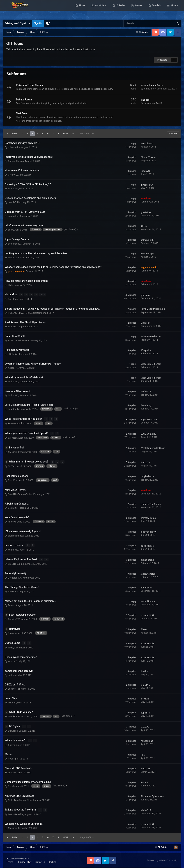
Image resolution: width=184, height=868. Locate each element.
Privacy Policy (25, 860)
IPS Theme (12, 857)
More (173, 9)
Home (101, 9)
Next (66, 134)
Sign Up (38, 23)
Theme (11, 860)
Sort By (173, 134)
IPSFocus (25, 857)
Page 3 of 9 (87, 134)
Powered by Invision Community (162, 858)
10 (43, 295)
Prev (15, 134)
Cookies (52, 860)
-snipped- (145, 100)
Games (157, 9)
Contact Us (40, 860)
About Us (118, 9)
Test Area (21, 113)
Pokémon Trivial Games (29, 85)
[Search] (140, 23)
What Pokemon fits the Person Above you (162, 85)
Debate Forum (24, 100)
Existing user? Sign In (17, 23)
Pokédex (139, 9)
